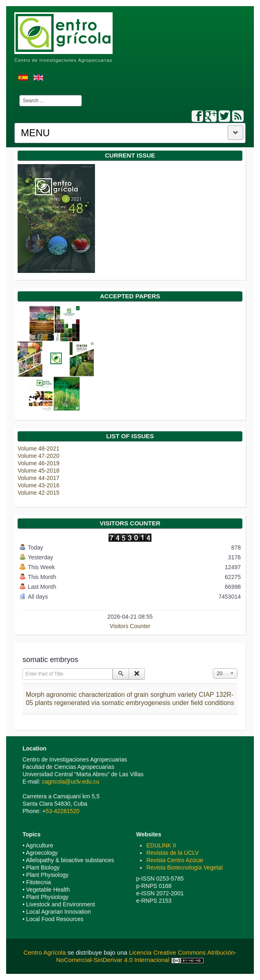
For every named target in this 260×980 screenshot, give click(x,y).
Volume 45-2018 (38, 471)
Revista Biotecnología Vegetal (184, 867)
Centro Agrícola (45, 952)
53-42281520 (62, 811)
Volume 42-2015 (38, 493)
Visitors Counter (130, 626)
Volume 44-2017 (38, 478)
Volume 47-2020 (38, 456)
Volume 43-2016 (38, 485)
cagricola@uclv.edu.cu (70, 782)
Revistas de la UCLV (172, 853)
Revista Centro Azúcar (175, 860)
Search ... (18, 95)
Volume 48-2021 (38, 448)
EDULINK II (161, 845)
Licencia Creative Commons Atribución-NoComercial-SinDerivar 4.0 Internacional (146, 956)
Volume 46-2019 (38, 463)
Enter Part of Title (23, 668)
